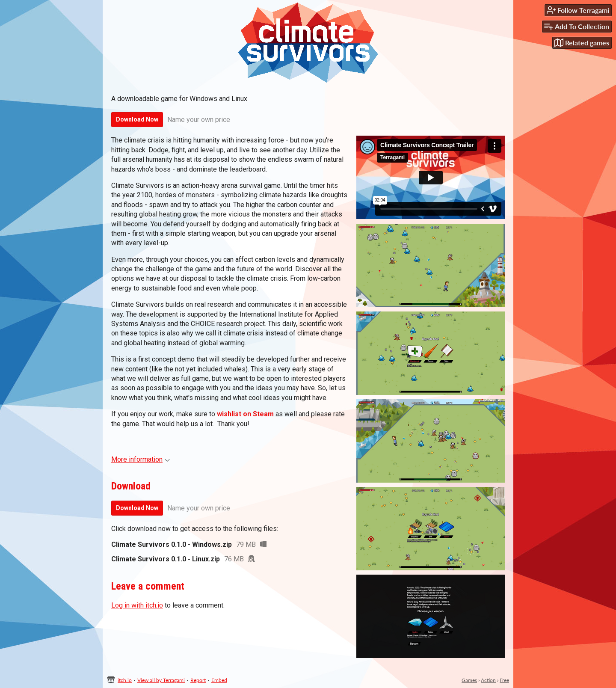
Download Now (137, 119)
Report (198, 680)
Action (488, 680)
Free (504, 680)
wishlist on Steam (245, 414)
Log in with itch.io (137, 605)
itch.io (125, 680)
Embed (219, 680)
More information (141, 459)
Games (469, 680)
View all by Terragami (161, 680)
